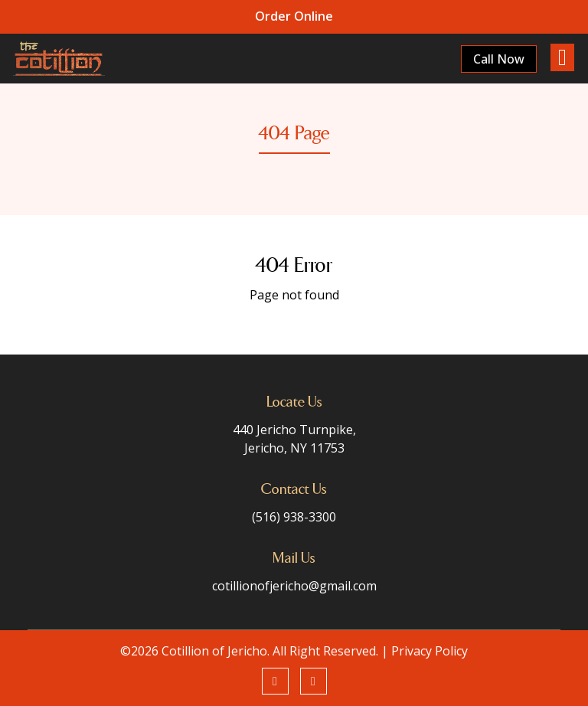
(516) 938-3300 (294, 517)
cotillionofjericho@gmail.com (294, 586)
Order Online (294, 16)
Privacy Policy (430, 651)
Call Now (498, 59)
